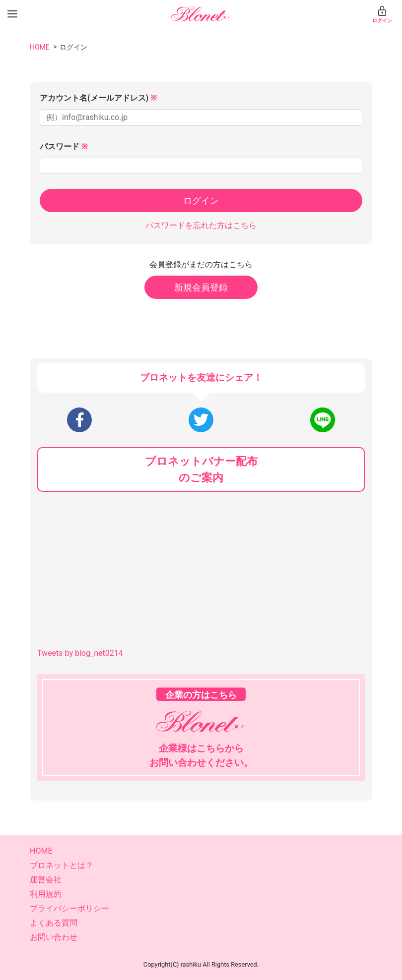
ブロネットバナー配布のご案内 (201, 469)
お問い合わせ (54, 937)
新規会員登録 (201, 287)
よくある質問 (54, 923)
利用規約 (46, 894)
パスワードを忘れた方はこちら (201, 225)
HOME (40, 47)
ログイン (201, 201)
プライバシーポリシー (69, 908)
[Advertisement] (112, 569)
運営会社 (46, 880)
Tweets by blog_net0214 (80, 653)
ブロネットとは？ (62, 865)
